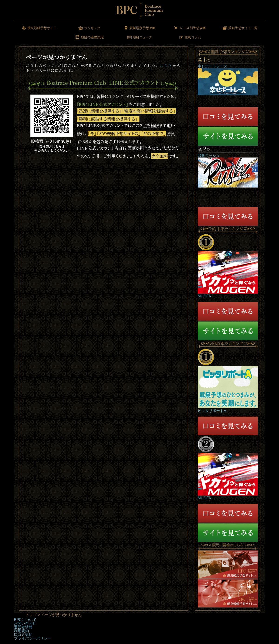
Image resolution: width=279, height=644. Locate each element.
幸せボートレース (213, 66)
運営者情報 (23, 627)
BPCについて (25, 620)
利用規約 (21, 631)
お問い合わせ (25, 623)
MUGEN (205, 296)
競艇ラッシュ (209, 156)
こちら (166, 65)
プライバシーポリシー (33, 638)
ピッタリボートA (212, 411)
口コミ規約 (23, 635)
